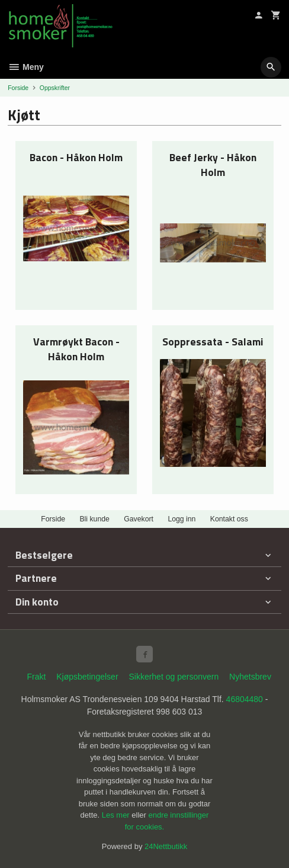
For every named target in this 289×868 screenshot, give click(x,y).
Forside (18, 88)
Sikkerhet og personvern (174, 677)
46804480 (245, 699)
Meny (26, 67)
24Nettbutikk (166, 846)
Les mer (117, 815)
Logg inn (182, 519)
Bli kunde (94, 519)
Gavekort (139, 519)
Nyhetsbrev (250, 677)
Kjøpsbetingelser (87, 677)
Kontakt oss (229, 519)
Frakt (36, 677)
